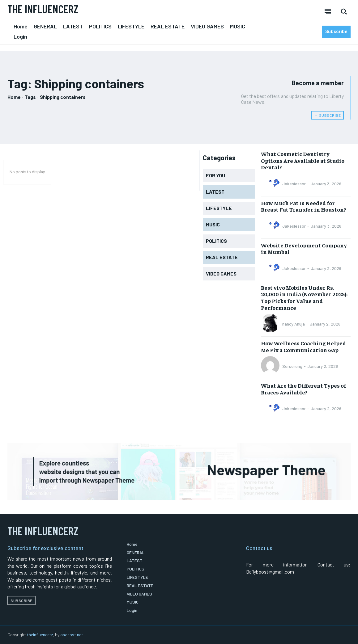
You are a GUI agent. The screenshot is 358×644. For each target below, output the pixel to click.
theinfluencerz (40, 635)
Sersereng (292, 366)
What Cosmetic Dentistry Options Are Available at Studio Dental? (303, 160)
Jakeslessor (294, 184)
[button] (344, 11)
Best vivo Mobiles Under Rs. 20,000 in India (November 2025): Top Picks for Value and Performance (304, 297)
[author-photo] (271, 183)
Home (14, 97)
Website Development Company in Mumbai (304, 248)
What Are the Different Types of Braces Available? (303, 389)
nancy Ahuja (294, 324)
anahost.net (72, 635)
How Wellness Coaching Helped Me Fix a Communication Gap (303, 346)
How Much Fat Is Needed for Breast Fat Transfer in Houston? (304, 206)
